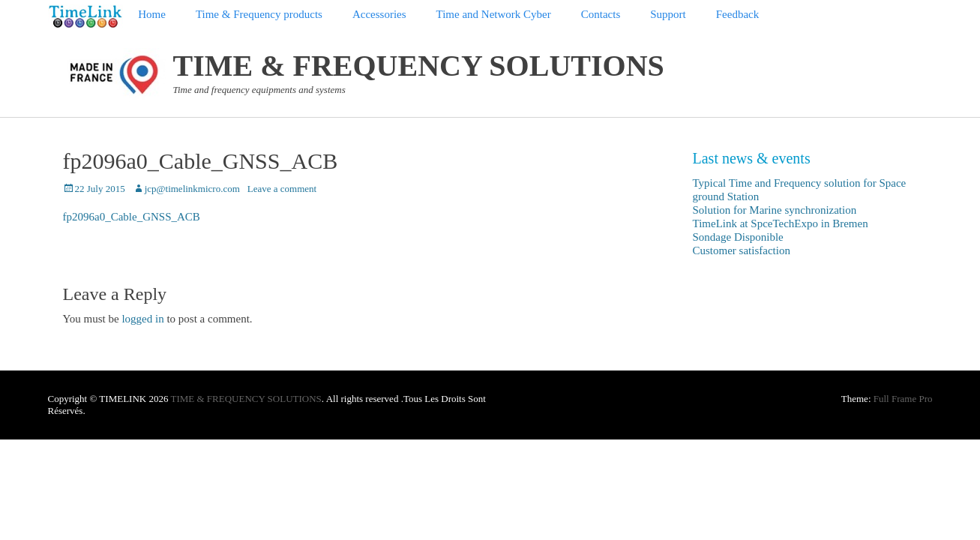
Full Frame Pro (903, 399)
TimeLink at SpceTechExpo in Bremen (781, 223)
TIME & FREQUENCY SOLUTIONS (419, 66)
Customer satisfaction (742, 250)
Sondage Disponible (738, 237)
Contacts (601, 14)
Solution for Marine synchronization (775, 210)
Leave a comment (282, 189)
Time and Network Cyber (494, 14)
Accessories (379, 14)
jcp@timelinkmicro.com (192, 189)
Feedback (737, 14)
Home (152, 14)
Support (668, 14)
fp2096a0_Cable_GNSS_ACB (132, 217)
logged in (142, 319)
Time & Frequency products (259, 14)
